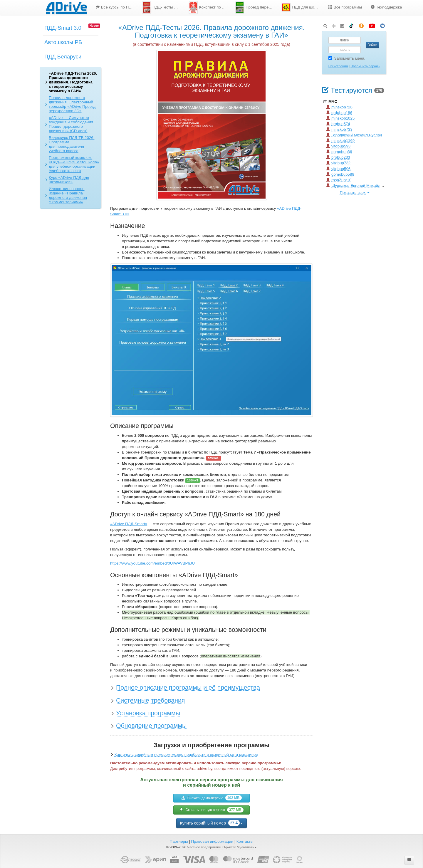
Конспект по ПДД (210, 7)
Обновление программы (151, 726)
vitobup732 (338, 163)
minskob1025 (340, 118)
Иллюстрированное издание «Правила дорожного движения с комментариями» (68, 195)
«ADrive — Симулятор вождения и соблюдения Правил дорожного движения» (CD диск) (71, 124)
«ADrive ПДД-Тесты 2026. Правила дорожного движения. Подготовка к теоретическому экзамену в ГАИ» (73, 82)
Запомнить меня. (347, 58)
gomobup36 (339, 152)
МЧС (330, 101)
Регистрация (338, 66)
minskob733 (339, 129)
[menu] (249, 7)
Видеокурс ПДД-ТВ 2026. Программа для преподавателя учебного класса (72, 144)
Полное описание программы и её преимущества (188, 688)
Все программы (345, 7)
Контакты (245, 841)
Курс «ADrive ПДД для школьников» (69, 180)
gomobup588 (340, 174)
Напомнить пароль (365, 66)
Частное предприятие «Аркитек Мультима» (222, 847)
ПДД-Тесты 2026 (162, 7)
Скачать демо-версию (211, 798)
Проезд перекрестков (256, 7)
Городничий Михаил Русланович (358, 135)
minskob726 (339, 107)
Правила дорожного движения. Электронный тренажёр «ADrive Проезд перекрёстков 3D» (72, 104)
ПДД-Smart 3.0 (63, 28)
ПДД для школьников (303, 7)
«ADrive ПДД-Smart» (129, 524)
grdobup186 (339, 113)
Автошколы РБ (63, 42)
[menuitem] (115, 7)
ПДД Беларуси (63, 57)
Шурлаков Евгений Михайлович (357, 185)
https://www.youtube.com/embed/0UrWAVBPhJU (152, 563)
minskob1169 (340, 141)
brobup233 (338, 157)
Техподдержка (386, 7)
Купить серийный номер (212, 823)
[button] (409, 860)
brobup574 (338, 124)
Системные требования (150, 701)
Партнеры (179, 841)
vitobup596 (338, 169)
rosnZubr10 (339, 180)
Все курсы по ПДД (115, 7)
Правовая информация (212, 841)
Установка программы (148, 713)
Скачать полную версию (211, 810)
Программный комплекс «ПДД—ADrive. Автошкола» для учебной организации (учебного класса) (74, 164)
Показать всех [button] (355, 193)
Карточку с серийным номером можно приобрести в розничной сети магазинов (186, 754)
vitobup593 (338, 146)
